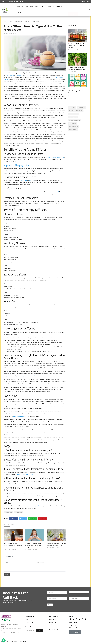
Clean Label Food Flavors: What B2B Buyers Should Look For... (77, 91)
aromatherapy (19, 512)
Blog (9, 21)
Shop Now (73, 10)
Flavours (51, 625)
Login (81, 1)
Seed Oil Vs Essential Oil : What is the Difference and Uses (56, 544)
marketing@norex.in (76, 628)
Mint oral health (73, 126)
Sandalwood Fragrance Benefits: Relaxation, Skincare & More (13, 545)
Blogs (12, 21)
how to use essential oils (76, 111)
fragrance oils (20, 474)
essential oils (10, 75)
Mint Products (52, 620)
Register (87, 1)
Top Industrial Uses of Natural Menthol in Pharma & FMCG (77, 68)
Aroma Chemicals (53, 629)
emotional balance (18, 416)
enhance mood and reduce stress (55, 157)
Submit (7, 574)
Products (20, 7)
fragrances (19, 75)
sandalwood (31, 376)
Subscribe (40, 630)
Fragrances (52, 627)
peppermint (56, 192)
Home (5, 21)
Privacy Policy (30, 622)
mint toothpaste (73, 114)
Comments (9, 556)
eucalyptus (24, 180)
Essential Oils (52, 622)
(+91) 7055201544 (6, 1)
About (37, 8)
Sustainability (58, 8)
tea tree (32, 180)
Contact (20, 13)
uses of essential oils (75, 120)
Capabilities (29, 8)
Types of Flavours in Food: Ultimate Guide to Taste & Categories (33, 545)
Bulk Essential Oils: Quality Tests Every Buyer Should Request (76, 46)
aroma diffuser (8, 512)
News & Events (46, 8)
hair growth (72, 107)
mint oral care (73, 117)
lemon (48, 192)
